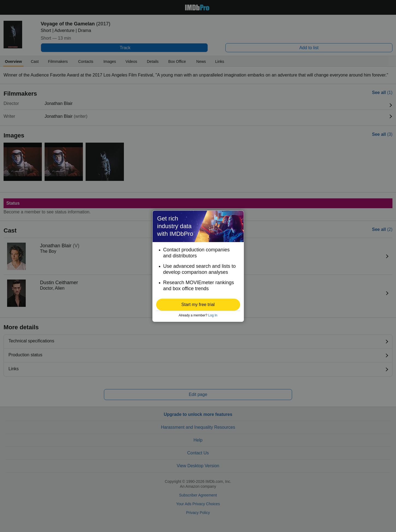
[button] (198, 305)
